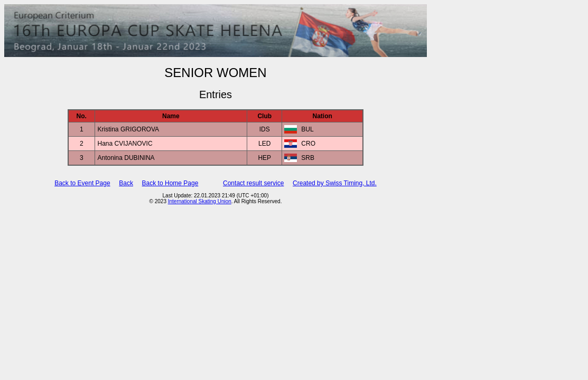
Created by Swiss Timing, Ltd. (335, 183)
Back (126, 183)
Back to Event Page (82, 183)
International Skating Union (200, 201)
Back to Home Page (170, 183)
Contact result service (253, 183)
